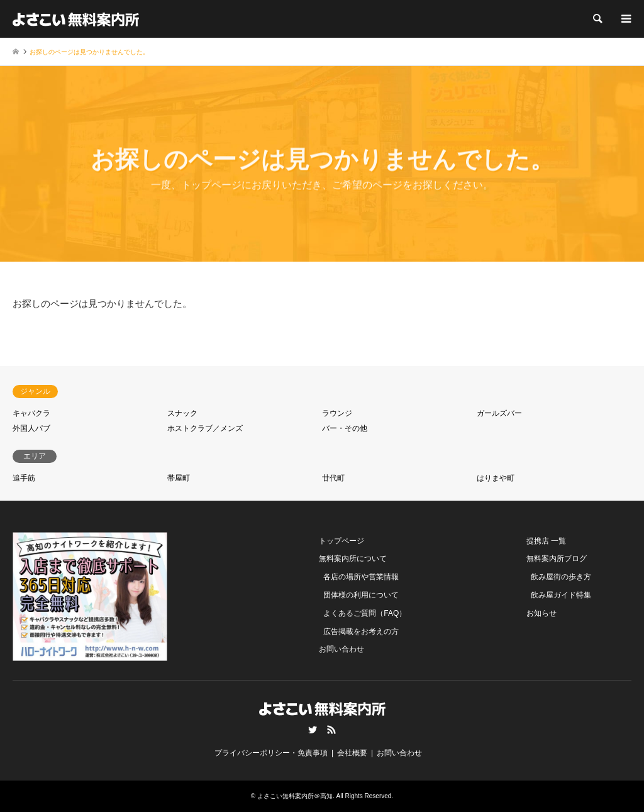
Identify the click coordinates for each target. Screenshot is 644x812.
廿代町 (333, 478)
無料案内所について (353, 559)
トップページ (341, 541)
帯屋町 (179, 478)
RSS (331, 730)
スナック (182, 413)
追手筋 (24, 478)
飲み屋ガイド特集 (561, 595)
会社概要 (352, 753)
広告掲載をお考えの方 (361, 631)
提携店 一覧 (546, 541)
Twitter (313, 730)
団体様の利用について (361, 595)
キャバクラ (31, 413)
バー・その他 (345, 428)
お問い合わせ (341, 649)
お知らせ (541, 613)
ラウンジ (337, 413)
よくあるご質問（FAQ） (365, 613)
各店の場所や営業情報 (361, 577)
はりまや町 (496, 478)
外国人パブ (31, 428)
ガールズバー (499, 413)
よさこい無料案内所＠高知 (295, 796)
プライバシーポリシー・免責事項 (271, 753)
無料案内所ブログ (557, 559)
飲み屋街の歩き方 (561, 577)
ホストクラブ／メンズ (205, 428)
